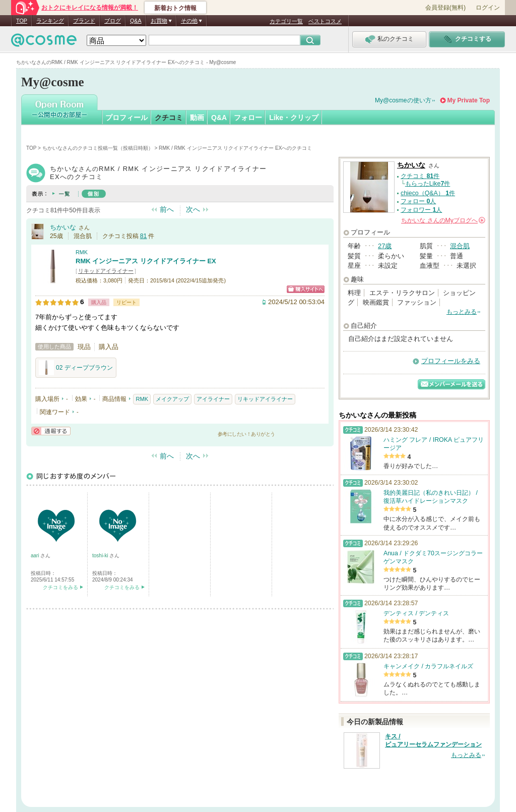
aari (36, 556)
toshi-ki (101, 556)
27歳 (385, 246)
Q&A (136, 21)
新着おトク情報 (175, 8)
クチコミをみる (60, 587)
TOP (22, 21)
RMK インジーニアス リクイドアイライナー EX (146, 261)
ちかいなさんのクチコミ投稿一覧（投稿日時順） (98, 148)
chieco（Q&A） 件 (428, 193)
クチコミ (169, 118)
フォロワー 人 (421, 210)
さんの (443, 220)
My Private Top (469, 100)
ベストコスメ (325, 21)
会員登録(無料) (445, 8)
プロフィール (126, 118)
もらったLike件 (428, 184)
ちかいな (63, 227)
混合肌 (460, 246)
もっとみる (462, 312)
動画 (197, 118)
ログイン (488, 8)
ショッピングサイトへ (306, 289)
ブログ (113, 21)
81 (144, 236)
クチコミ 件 (420, 176)
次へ (193, 209)
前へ (167, 209)
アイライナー (213, 399)
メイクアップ (172, 399)
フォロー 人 (418, 201)
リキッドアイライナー (106, 271)
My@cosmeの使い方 (403, 100)
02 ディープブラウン (76, 368)
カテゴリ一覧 (286, 21)
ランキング (50, 21)
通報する (51, 431)
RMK (82, 252)
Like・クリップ (294, 118)
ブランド (84, 21)
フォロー (248, 118)
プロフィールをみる (451, 361)
